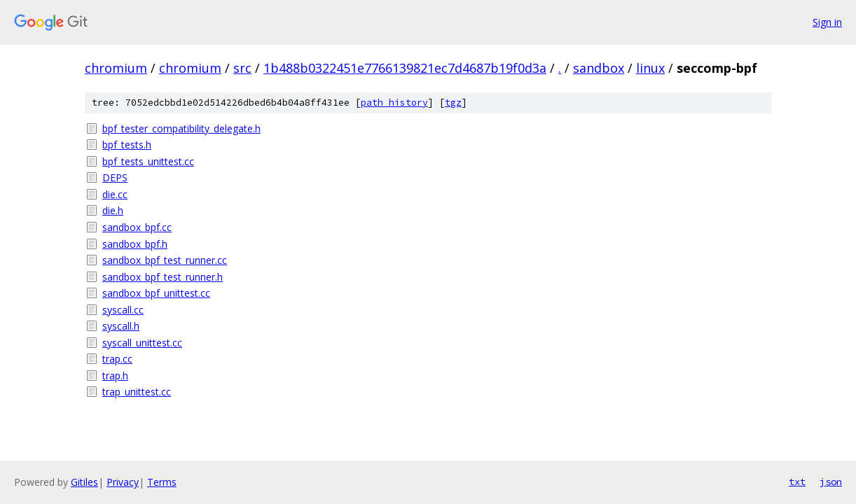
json (831, 482)
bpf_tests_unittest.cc (148, 161)
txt (797, 482)
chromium (116, 68)
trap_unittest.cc (137, 392)
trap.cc (117, 359)
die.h (113, 210)
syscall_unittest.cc (142, 343)
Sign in (827, 22)
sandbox (599, 68)
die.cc (115, 194)
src (242, 68)
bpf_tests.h (127, 145)
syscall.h (121, 326)
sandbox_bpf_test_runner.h (163, 277)
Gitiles (84, 482)
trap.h (115, 376)
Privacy (123, 482)
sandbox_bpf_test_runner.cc (165, 260)
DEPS (115, 177)
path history (394, 103)
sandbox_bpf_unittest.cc (156, 293)
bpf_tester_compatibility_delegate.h (181, 128)
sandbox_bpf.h (135, 244)
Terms (162, 482)
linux (650, 68)
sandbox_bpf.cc (137, 227)
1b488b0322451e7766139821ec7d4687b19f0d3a (405, 68)
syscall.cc (123, 310)
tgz (453, 103)
